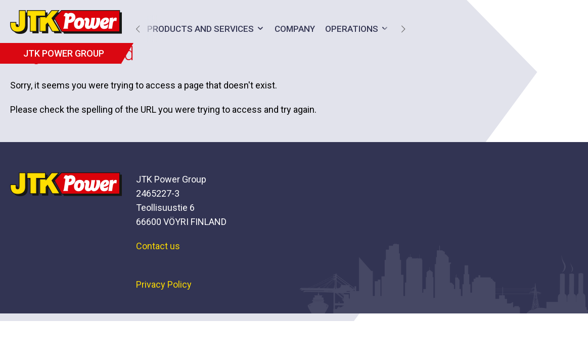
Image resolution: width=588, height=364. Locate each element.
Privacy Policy (164, 284)
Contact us (158, 246)
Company (295, 29)
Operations (352, 29)
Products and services (200, 29)
